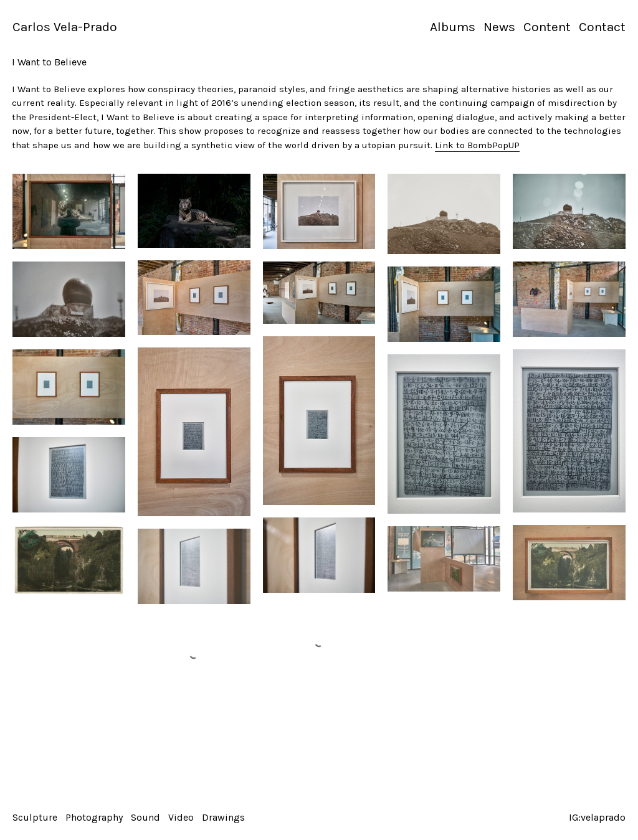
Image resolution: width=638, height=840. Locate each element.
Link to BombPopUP (477, 145)
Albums (453, 27)
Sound (145, 817)
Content (547, 27)
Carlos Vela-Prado (65, 27)
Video (181, 817)
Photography (94, 817)
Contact (602, 27)
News (499, 27)
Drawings (223, 817)
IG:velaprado (597, 817)
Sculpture (35, 817)
